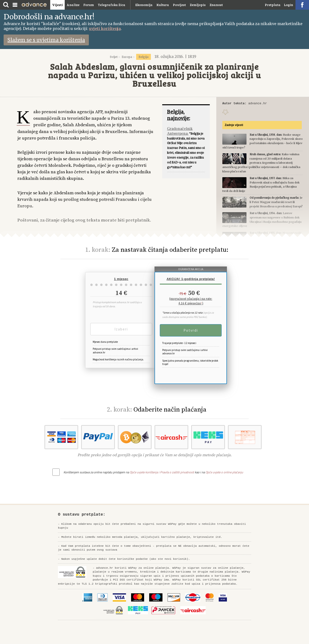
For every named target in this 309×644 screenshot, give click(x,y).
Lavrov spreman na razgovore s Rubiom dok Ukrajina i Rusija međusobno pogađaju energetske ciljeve (262, 220)
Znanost (216, 5)
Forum (89, 5)
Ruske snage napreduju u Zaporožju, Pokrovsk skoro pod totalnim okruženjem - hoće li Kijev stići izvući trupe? (263, 142)
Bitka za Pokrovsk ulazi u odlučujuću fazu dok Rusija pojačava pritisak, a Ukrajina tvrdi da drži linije (261, 185)
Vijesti (57, 5)
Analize (73, 5)
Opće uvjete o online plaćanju (224, 472)
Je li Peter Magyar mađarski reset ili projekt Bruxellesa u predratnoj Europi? (263, 203)
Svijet (114, 57)
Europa (127, 57)
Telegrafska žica (112, 5)
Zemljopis (198, 5)
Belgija (144, 57)
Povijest (179, 5)
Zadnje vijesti (234, 126)
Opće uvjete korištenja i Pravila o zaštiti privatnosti (162, 472)
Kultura (163, 5)
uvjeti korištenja (105, 28)
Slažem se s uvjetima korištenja (46, 40)
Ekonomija (144, 5)
